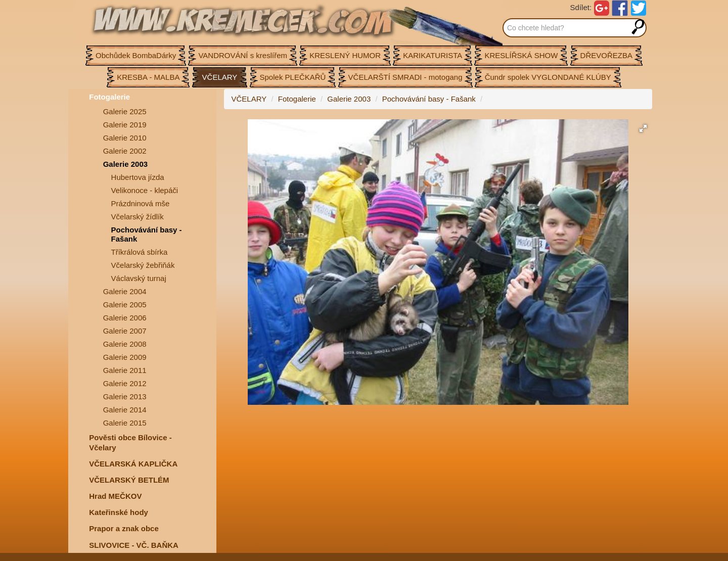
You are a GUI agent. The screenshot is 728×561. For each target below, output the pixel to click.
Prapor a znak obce (124, 528)
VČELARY (249, 99)
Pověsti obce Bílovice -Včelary (130, 442)
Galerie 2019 (125, 125)
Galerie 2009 (125, 357)
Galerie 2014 (125, 410)
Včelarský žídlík (138, 217)
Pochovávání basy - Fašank (147, 234)
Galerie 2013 (125, 396)
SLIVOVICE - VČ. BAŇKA (134, 545)
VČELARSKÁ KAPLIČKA (133, 464)
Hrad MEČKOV (115, 496)
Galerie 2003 (125, 164)
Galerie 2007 (125, 331)
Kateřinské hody (119, 512)
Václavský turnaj (139, 278)
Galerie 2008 (125, 344)
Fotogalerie (109, 97)
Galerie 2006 (125, 318)
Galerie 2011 (125, 370)
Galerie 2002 (125, 151)
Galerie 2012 (125, 383)
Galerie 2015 (125, 423)
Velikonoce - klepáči (145, 190)
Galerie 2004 (125, 291)
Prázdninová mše (141, 203)
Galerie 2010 (125, 138)
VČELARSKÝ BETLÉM (129, 480)
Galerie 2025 (125, 111)
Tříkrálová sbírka (140, 252)
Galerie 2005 (125, 305)
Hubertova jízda (138, 177)
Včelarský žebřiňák (143, 265)
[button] (643, 128)
